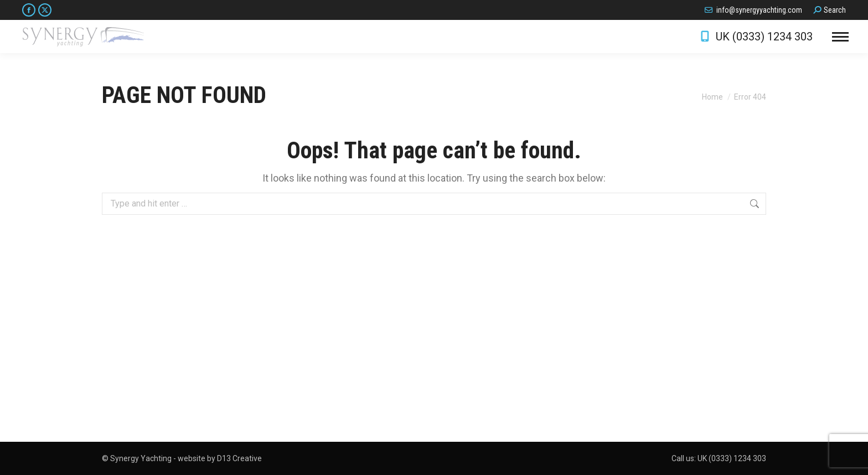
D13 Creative (239, 458)
